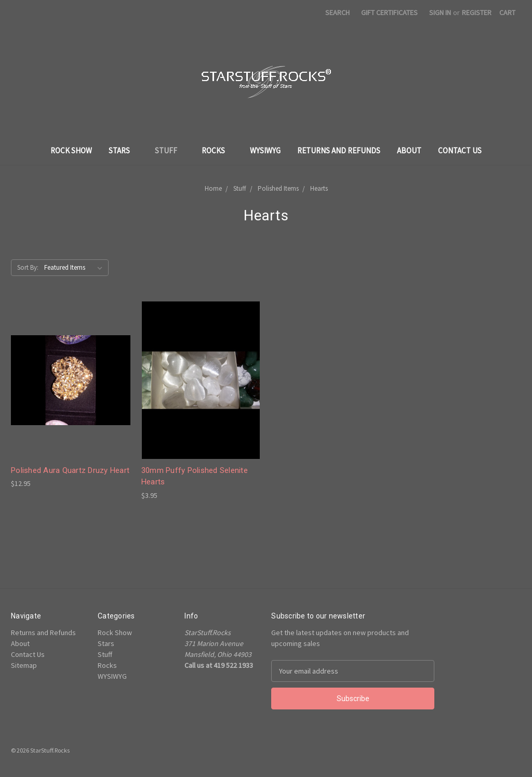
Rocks (217, 150)
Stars (123, 150)
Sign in (440, 12)
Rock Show (71, 150)
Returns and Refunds (339, 150)
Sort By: (28, 267)
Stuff (170, 150)
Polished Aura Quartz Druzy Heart (70, 470)
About (409, 150)
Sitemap (24, 665)
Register (477, 12)
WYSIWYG (265, 150)
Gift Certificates (389, 12)
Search (337, 12)
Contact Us (460, 150)
